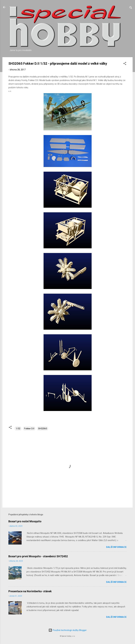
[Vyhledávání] (131, 8)
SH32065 (43, 429)
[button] (125, 64)
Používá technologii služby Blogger (68, 630)
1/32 (18, 429)
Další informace (116, 547)
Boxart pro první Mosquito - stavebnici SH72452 (38, 556)
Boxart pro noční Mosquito (25, 521)
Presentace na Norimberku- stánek (30, 591)
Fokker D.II (29, 429)
